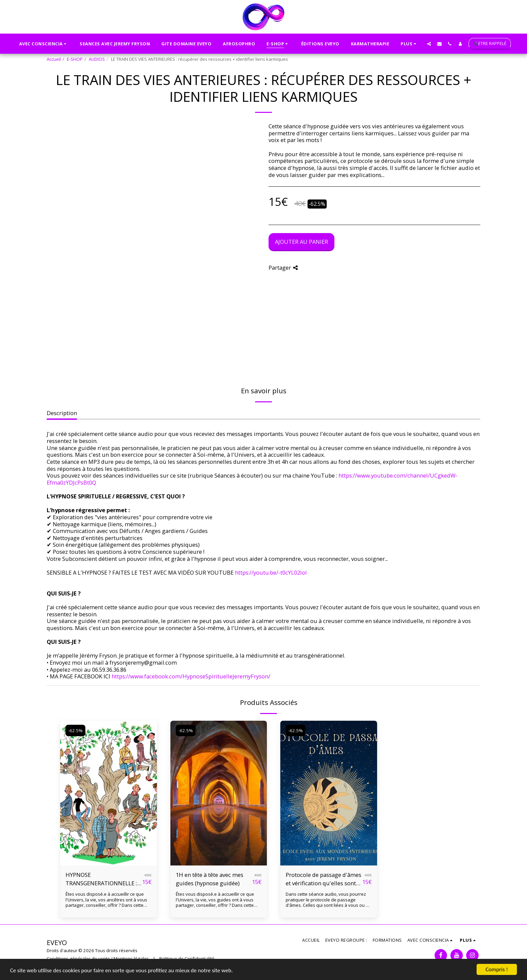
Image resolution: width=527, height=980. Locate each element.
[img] (109, 793)
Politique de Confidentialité (187, 959)
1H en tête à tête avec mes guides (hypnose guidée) (210, 879)
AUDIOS (97, 59)
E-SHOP (75, 59)
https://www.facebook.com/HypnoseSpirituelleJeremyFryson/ (191, 676)
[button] (44, 44)
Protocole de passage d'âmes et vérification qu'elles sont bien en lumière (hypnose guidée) (323, 879)
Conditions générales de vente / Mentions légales (98, 959)
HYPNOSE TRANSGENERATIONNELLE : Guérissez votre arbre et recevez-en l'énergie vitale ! (101, 879)
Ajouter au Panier (301, 242)
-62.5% (75, 730)
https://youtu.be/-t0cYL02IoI (271, 572)
